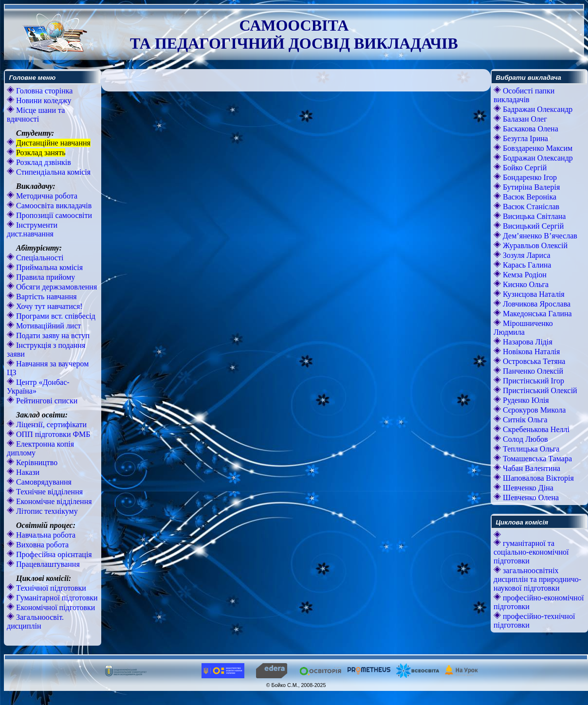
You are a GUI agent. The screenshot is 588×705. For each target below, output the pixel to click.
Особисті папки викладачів (524, 95)
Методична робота (46, 196)
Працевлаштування (47, 564)
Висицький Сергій (532, 226)
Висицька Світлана (533, 216)
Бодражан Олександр (537, 158)
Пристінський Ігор (533, 381)
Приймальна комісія (48, 267)
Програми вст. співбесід (55, 316)
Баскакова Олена (530, 129)
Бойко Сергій (524, 168)
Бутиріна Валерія (530, 187)
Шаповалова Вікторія (537, 478)
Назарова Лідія (527, 342)
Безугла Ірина (524, 138)
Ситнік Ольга (524, 420)
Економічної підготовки (55, 607)
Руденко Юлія (525, 400)
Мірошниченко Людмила (523, 328)
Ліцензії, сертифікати (50, 425)
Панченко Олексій (532, 371)
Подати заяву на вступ (52, 335)
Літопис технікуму (46, 511)
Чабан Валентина (531, 468)
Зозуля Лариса (526, 255)
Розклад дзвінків (43, 162)
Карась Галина (526, 265)
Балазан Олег (524, 119)
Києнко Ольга (525, 284)
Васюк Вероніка (529, 197)
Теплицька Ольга (530, 449)
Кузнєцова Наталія (533, 294)
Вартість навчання (46, 297)
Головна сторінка (43, 91)
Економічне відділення (53, 501)
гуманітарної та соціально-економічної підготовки (531, 552)
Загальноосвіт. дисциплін (35, 622)
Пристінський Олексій (539, 390)
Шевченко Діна (527, 488)
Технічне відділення (48, 492)
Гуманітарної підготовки (56, 598)
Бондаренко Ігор (529, 177)
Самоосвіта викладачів (53, 206)
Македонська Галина (536, 314)
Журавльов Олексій (534, 245)
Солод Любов (524, 439)
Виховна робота (41, 545)
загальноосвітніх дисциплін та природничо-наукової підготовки (537, 579)
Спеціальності (39, 258)
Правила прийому (45, 277)
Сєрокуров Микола (533, 410)
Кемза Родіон (524, 275)
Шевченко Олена (530, 497)
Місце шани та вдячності (36, 115)
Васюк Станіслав (530, 207)
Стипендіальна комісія (52, 172)
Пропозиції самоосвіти (53, 215)
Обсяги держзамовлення (55, 287)
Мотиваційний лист (48, 326)
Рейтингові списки (46, 401)
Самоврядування (43, 482)
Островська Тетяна (533, 361)
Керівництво (36, 462)
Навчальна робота (45, 535)
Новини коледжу (43, 100)
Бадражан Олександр (537, 109)
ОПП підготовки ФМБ (52, 434)
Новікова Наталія (530, 352)
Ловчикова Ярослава (536, 304)
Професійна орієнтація (53, 554)
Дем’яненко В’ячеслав (539, 236)
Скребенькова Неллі (535, 429)
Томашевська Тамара (536, 459)
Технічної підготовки (50, 588)
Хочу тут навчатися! (48, 306)
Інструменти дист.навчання (32, 229)
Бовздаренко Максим (537, 148)
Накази (27, 472)
